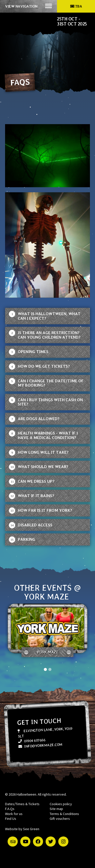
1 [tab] (45, 669)
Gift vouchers (60, 819)
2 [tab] (50, 669)
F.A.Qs (10, 809)
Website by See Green (22, 829)
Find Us (11, 819)
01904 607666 (32, 741)
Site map (56, 809)
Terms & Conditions (64, 814)
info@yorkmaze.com (40, 745)
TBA (76, 6)
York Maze (48, 652)
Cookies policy (61, 804)
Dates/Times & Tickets (22, 804)
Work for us (14, 814)
